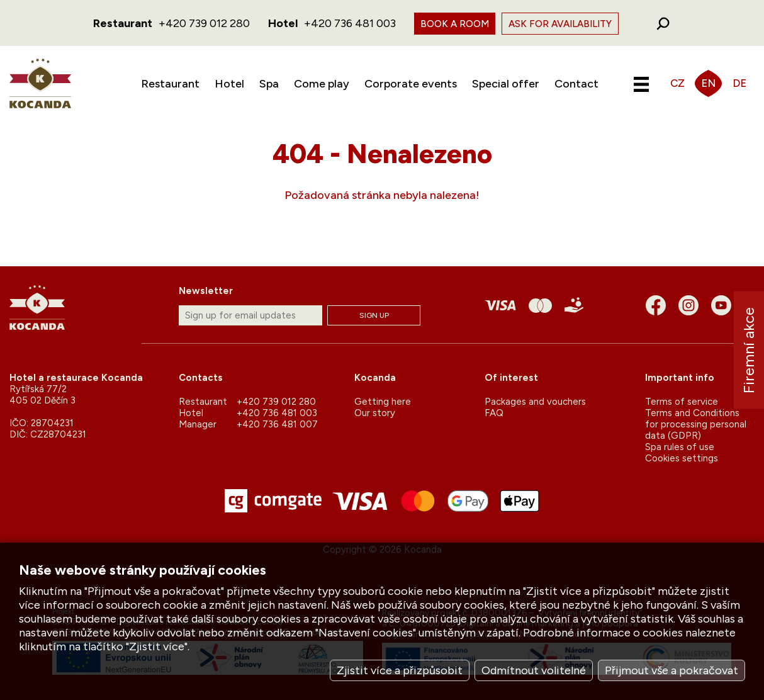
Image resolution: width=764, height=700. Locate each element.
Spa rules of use (680, 447)
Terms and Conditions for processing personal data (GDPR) (696, 424)
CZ (677, 83)
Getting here (383, 402)
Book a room (455, 24)
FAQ (494, 413)
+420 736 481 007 (277, 424)
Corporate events (411, 84)
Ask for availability (560, 24)
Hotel (229, 84)
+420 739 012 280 (204, 23)
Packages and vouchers (535, 402)
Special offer (506, 84)
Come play (322, 84)
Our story (375, 413)
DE (739, 83)
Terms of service (682, 402)
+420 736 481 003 (350, 23)
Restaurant (170, 84)
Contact (576, 84)
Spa (269, 84)
